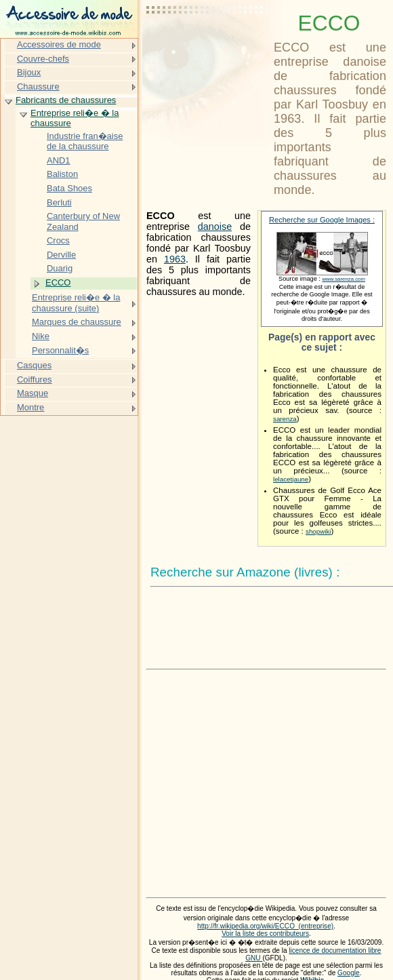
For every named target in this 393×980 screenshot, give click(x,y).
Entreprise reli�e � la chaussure (75, 118)
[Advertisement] (207, 44)
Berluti (59, 202)
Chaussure (38, 86)
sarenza (285, 419)
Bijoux (29, 72)
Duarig (60, 268)
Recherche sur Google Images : (322, 220)
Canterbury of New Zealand (83, 221)
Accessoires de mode (59, 44)
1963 (175, 259)
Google (349, 973)
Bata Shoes (69, 188)
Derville (61, 255)
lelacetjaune (291, 479)
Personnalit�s (60, 350)
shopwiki (318, 531)
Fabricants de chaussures (66, 100)
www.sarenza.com (344, 279)
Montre (30, 407)
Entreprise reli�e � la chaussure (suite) (76, 303)
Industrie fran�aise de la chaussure (85, 141)
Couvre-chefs (43, 59)
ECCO (58, 282)
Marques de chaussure (77, 322)
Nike (41, 336)
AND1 (59, 160)
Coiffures (35, 379)
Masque (33, 393)
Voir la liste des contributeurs (265, 934)
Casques (34, 365)
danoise (215, 227)
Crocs (58, 240)
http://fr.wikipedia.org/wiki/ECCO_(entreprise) (265, 926)
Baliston (62, 174)
